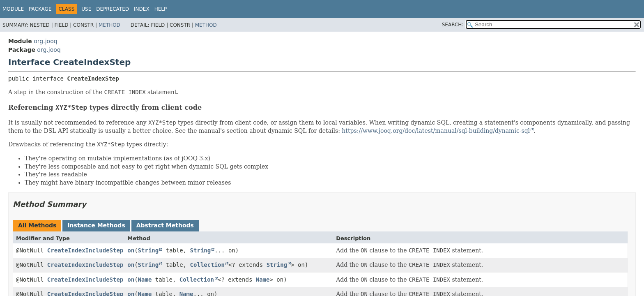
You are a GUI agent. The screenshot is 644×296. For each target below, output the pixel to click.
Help (161, 9)
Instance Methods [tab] (96, 225)
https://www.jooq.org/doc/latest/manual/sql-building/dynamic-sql (436, 131)
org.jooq (45, 41)
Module (13, 9)
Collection (207, 265)
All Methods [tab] (37, 225)
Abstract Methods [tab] (165, 225)
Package (40, 9)
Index (142, 9)
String (148, 250)
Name (145, 280)
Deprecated (113, 9)
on (131, 250)
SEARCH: (453, 25)
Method (109, 25)
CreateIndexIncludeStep (85, 250)
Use (86, 9)
